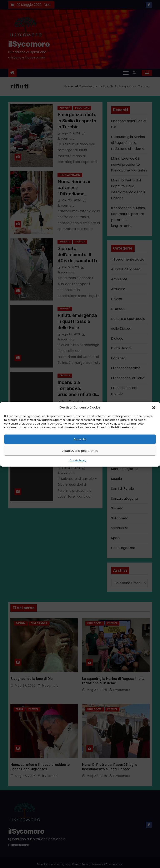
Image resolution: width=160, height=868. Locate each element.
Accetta (80, 439)
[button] (154, 407)
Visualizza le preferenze (80, 451)
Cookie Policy (78, 460)
